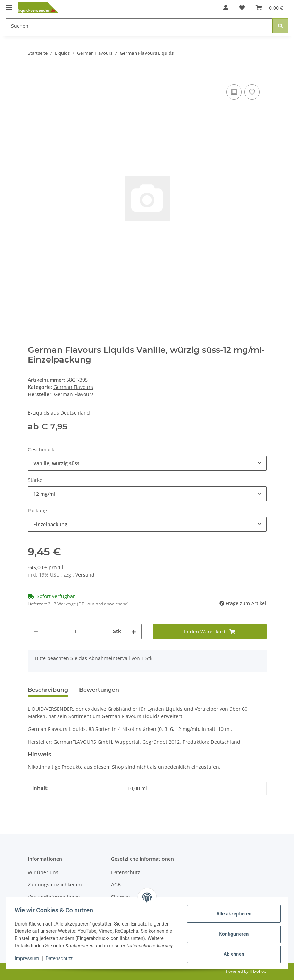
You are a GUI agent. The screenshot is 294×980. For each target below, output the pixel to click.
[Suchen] (139, 26)
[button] (226, 8)
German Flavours (73, 387)
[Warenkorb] (269, 8)
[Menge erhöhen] (134, 632)
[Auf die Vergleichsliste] (234, 92)
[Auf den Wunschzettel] (252, 92)
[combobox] (147, 463)
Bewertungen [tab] (99, 690)
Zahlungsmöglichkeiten (55, 884)
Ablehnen (231, 951)
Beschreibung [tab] (48, 690)
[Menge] (75, 632)
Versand (85, 575)
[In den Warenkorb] (33, 75)
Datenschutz (126, 872)
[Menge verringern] (36, 632)
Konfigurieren (231, 931)
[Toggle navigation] (9, 4)
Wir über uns (43, 872)
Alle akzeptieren (231, 911)
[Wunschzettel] (242, 8)
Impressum (29, 959)
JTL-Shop (258, 971)
